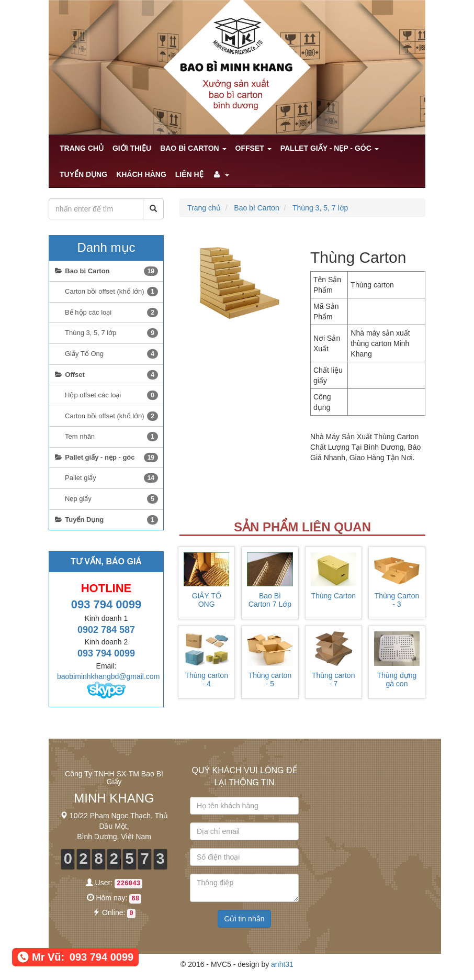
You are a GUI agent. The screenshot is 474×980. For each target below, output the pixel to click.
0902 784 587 (106, 630)
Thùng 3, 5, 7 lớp (320, 208)
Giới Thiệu (132, 148)
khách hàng (141, 174)
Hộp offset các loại (111, 395)
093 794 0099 (106, 604)
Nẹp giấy (111, 499)
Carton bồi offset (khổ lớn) (111, 292)
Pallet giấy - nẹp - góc (330, 148)
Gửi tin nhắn (245, 919)
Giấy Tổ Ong (111, 354)
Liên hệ (189, 174)
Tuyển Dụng (83, 174)
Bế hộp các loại (111, 313)
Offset (253, 148)
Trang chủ (82, 148)
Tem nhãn (111, 437)
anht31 (282, 964)
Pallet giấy (111, 478)
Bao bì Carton (193, 148)
